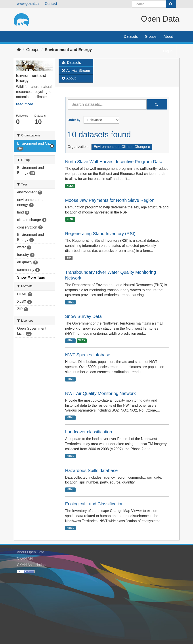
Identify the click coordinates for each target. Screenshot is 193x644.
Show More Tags (31, 277)
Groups (151, 37)
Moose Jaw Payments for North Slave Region (110, 200)
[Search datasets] (154, 4)
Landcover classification (89, 432)
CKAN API (25, 558)
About (168, 37)
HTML (70, 302)
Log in (168, 51)
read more (25, 104)
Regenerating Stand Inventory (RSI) (100, 234)
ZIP (69, 258)
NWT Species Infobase (88, 355)
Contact (51, 4)
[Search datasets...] (107, 104)
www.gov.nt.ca (28, 4)
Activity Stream (76, 71)
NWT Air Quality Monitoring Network (101, 393)
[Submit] (171, 4)
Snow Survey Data (84, 316)
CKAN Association (31, 565)
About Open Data (31, 552)
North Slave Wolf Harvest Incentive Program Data (114, 162)
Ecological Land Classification (95, 504)
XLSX (70, 186)
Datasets (131, 37)
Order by (74, 120)
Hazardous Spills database (92, 470)
